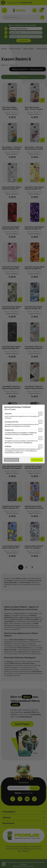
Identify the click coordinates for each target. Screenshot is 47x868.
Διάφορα (8, 446)
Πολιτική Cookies (10, 409)
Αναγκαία (8, 414)
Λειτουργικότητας (12, 422)
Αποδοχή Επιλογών (12, 460)
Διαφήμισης (9, 430)
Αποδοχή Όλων (37, 460)
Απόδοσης (9, 438)
